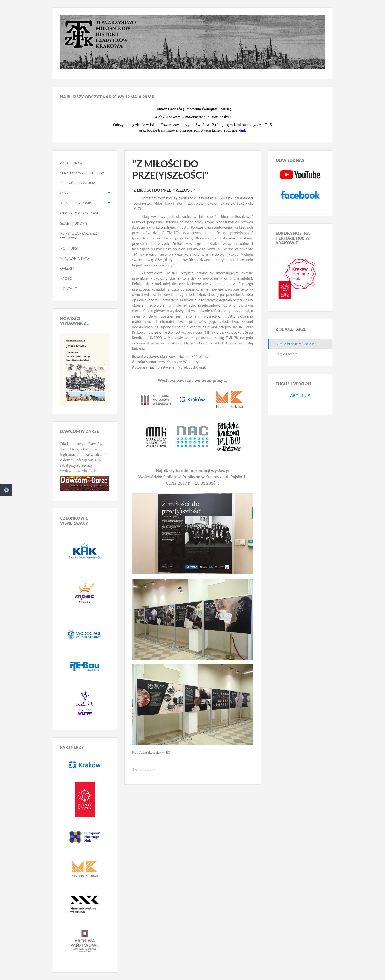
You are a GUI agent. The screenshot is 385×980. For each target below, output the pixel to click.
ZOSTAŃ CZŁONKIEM (78, 183)
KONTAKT (69, 288)
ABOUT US (300, 396)
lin (242, 130)
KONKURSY (70, 248)
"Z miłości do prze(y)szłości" (296, 344)
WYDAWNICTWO (75, 258)
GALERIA (67, 268)
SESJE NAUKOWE (74, 223)
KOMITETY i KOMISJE (78, 203)
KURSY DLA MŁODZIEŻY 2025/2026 (80, 236)
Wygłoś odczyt (286, 354)
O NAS (65, 193)
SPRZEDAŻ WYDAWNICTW (82, 173)
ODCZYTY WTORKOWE (80, 213)
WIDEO (66, 278)
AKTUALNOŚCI (72, 163)
